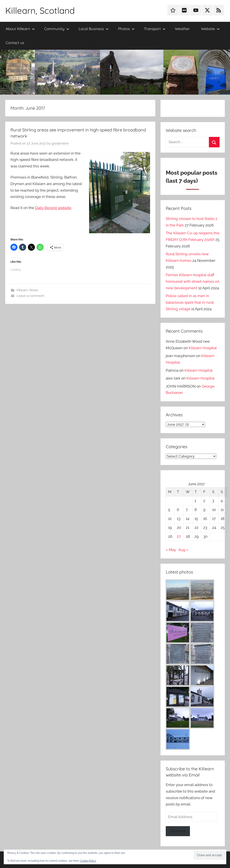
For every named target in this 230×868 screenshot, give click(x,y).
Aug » (183, 550)
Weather (182, 29)
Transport (155, 29)
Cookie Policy (88, 861)
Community (57, 29)
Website (210, 29)
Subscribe (178, 831)
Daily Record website (53, 208)
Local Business (94, 29)
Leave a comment (30, 296)
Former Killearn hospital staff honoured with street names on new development (193, 281)
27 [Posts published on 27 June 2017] (179, 536)
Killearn (22, 290)
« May (171, 550)
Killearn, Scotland (40, 10)
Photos (126, 29)
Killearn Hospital (203, 348)
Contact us (15, 43)
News (34, 290)
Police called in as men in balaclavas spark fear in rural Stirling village (190, 302)
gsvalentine (60, 143)
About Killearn (20, 29)
